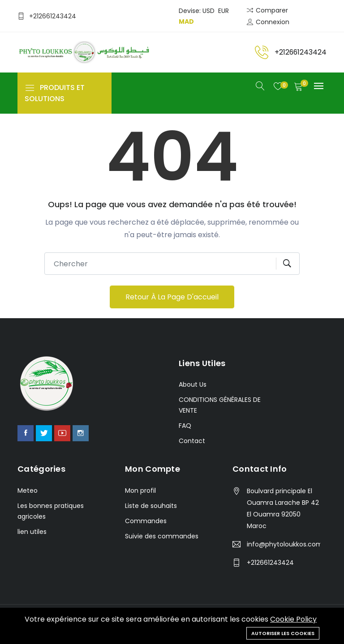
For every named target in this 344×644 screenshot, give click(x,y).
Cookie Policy (293, 620)
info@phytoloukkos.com (284, 544)
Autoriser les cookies (283, 633)
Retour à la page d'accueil (172, 297)
